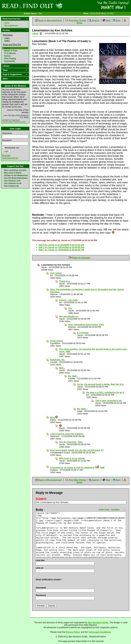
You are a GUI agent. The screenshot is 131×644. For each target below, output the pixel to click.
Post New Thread (77, 20)
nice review (56, 273)
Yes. (70, 308)
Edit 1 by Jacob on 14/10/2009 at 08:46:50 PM (61, 250)
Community (9, 61)
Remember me (12, 148)
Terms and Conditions (100, 632)
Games (7, 56)
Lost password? (10, 158)
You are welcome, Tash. (71, 442)
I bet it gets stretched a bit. (109, 401)
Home (7, 23)
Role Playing (10, 59)
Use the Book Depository (16, 178)
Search (96, 20)
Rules (80, 23)
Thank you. (65, 281)
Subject (41, 499)
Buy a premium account (15, 170)
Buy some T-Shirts (13, 173)
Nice (54, 417)
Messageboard (11, 26)
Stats (118, 20)
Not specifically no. (69, 316)
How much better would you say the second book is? (77, 450)
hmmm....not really (69, 300)
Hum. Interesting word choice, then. (86, 325)
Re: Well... (73, 376)
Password (7, 140)
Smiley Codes (104, 509)
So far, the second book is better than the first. (101, 384)
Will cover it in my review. (72, 458)
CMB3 (7, 41)
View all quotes (8, 122)
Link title (40, 560)
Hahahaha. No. (57, 360)
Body (39, 510)
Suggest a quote (20, 122)
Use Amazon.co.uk (13, 183)
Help (108, 20)
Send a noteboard (41, 33)
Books (7, 48)
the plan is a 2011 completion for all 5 (105, 392)
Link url (40, 568)
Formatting (115, 509)
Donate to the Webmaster (16, 175)
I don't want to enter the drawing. (67, 434)
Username (7, 133)
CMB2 (7, 38)
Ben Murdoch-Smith (98, 622)
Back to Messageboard (50, 20)
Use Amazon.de (11, 186)
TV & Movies (10, 53)
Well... (62, 368)
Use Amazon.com (12, 181)
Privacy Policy (73, 632)
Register (6, 156)
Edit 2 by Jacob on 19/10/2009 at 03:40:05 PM (61, 247)
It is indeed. (83, 333)
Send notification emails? (49, 579)
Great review (56, 341)
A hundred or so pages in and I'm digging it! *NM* (77, 467)
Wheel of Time (11, 51)
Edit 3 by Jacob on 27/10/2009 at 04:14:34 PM (61, 245)
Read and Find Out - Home (49, 6)
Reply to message (81, 258)
